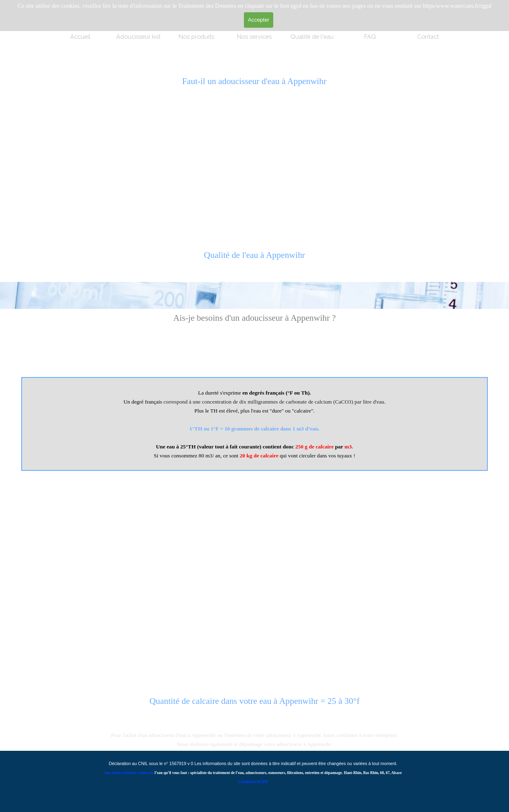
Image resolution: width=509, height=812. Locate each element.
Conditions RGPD (253, 782)
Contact (428, 37)
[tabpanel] (254, 260)
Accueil (80, 37)
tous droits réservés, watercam (129, 773)
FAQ (370, 37)
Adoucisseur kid (138, 37)
